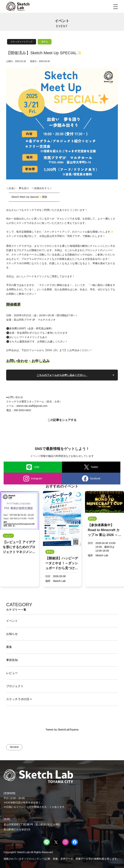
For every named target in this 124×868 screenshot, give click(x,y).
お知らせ (12, 634)
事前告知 (12, 660)
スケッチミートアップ (22, 42)
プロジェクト (15, 686)
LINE (33, 467)
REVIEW (14, 747)
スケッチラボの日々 (19, 699)
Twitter (91, 467)
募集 (9, 647)
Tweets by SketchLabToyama (62, 730)
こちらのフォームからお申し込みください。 (62, 375)
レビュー (12, 673)
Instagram (33, 479)
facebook (91, 479)
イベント (12, 621)
